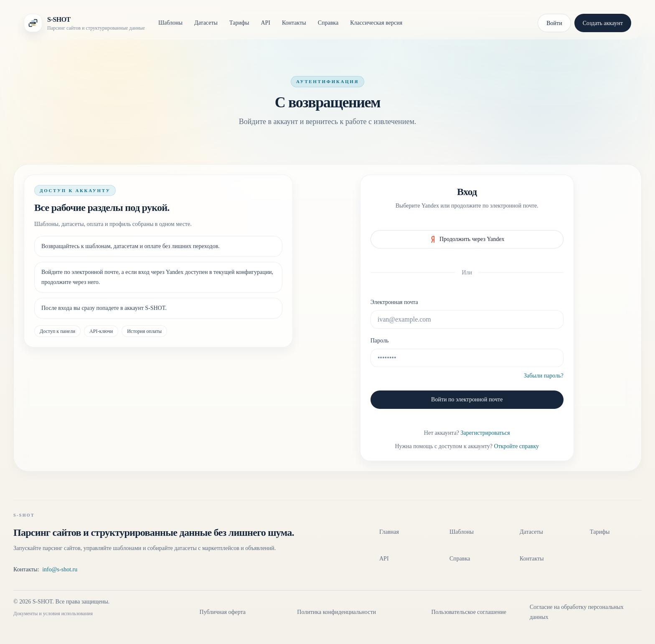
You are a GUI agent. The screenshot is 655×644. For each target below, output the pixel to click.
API (265, 23)
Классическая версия (376, 23)
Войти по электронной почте (467, 399)
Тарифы (239, 23)
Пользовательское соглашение (469, 612)
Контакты (294, 23)
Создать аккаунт (603, 23)
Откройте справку (517, 446)
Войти (554, 23)
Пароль (380, 341)
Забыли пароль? (544, 376)
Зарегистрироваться (485, 433)
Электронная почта (394, 302)
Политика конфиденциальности (336, 612)
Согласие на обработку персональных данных (577, 612)
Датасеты (206, 23)
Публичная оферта (223, 612)
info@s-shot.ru (60, 569)
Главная (389, 532)
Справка (328, 23)
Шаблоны (170, 23)
